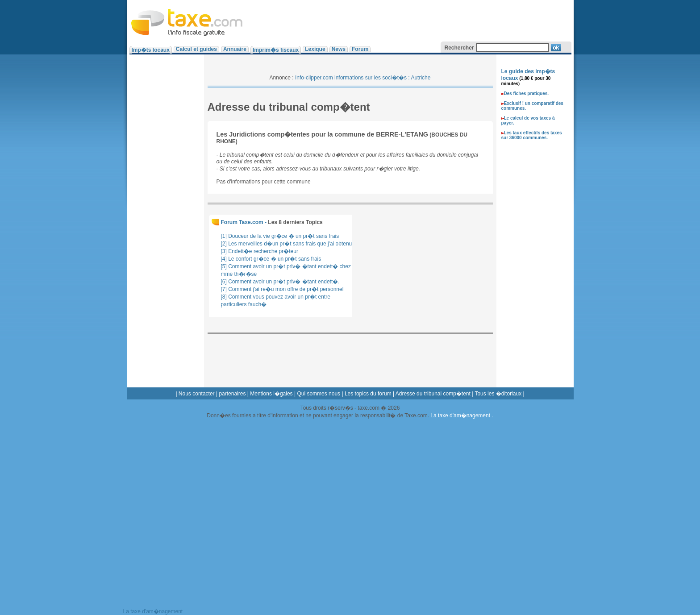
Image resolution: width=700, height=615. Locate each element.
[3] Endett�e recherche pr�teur (260, 251)
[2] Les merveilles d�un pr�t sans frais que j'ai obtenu (287, 244)
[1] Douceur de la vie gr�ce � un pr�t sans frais (280, 236)
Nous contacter (197, 394)
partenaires (232, 394)
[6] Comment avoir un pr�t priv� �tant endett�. (280, 282)
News (339, 49)
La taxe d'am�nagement (461, 416)
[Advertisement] (409, 20)
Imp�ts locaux (151, 50)
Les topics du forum (368, 394)
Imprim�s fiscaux (276, 50)
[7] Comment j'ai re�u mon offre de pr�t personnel (282, 289)
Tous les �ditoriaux (498, 394)
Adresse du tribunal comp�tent (433, 394)
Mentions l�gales (271, 394)
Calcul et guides (196, 49)
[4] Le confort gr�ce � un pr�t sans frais (271, 259)
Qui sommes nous (319, 394)
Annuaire (235, 49)
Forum (360, 49)
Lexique (315, 49)
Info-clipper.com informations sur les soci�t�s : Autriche (363, 78)
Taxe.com (188, 20)
